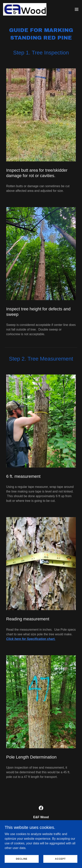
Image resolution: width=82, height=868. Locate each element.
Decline (22, 861)
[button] (77, 9)
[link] (25, 9)
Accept (60, 861)
